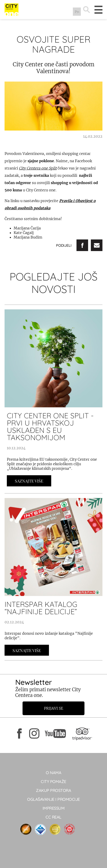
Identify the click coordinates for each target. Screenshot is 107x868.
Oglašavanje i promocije (53, 799)
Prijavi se (53, 708)
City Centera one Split (38, 168)
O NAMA (53, 773)
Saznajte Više (29, 481)
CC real (53, 817)
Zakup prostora (53, 790)
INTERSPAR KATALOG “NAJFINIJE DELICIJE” (41, 608)
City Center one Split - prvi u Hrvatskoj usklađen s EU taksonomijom (50, 426)
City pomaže (53, 782)
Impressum (54, 808)
